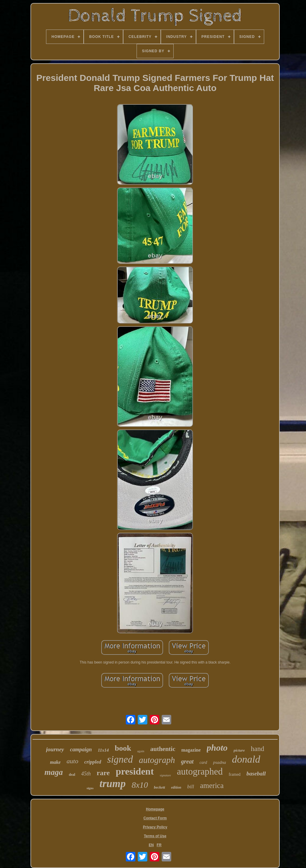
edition (176, 787)
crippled (93, 762)
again (141, 751)
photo (217, 748)
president (135, 771)
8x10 (140, 785)
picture (239, 750)
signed (120, 759)
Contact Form (155, 818)
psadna (219, 762)
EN (151, 845)
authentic (163, 749)
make (55, 762)
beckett (160, 787)
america (212, 785)
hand (257, 749)
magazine (191, 750)
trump (113, 784)
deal (72, 775)
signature (165, 775)
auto (72, 761)
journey (55, 749)
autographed (200, 771)
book (123, 748)
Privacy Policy (155, 827)
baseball (256, 774)
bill (191, 787)
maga (54, 772)
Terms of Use (155, 836)
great (187, 761)
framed (235, 774)
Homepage (155, 809)
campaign (81, 750)
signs (90, 788)
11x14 (103, 750)
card (203, 762)
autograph (157, 760)
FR (159, 845)
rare (103, 773)
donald (246, 759)
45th (86, 774)
